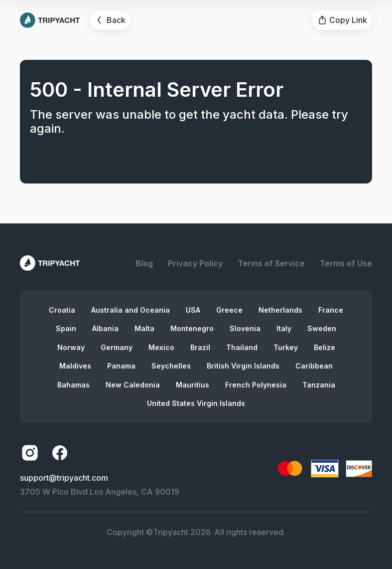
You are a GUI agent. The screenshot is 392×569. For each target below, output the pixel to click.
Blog (144, 263)
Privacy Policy (195, 263)
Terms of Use (346, 263)
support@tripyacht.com (64, 478)
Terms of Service (271, 263)
